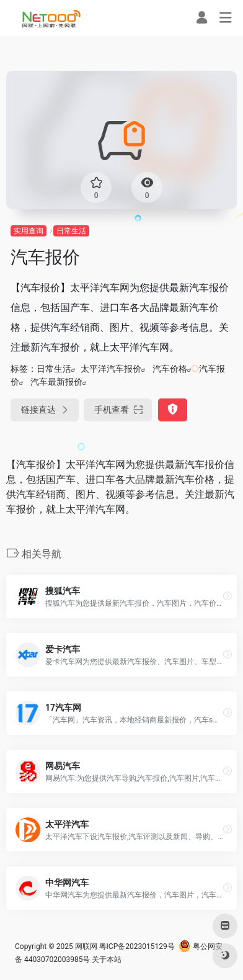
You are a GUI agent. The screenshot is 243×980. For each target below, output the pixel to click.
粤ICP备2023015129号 (137, 946)
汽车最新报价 (56, 382)
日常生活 (71, 231)
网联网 (86, 946)
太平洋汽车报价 (111, 369)
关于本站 (107, 960)
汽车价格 (170, 369)
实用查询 (29, 231)
